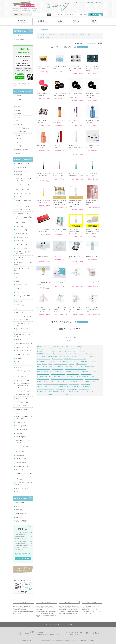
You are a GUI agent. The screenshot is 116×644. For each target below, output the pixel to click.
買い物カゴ (97, 15)
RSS (89, 641)
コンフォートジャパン (89, 356)
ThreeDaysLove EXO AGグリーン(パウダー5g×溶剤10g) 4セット (92, 69)
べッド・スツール (19, 124)
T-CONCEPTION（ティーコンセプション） (75, 369)
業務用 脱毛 (17, 107)
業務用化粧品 (18, 110)
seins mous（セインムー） (60, 364)
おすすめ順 (88, 43)
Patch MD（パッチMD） (43, 374)
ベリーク (40, 384)
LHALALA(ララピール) (54, 392)
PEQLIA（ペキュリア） (79, 381)
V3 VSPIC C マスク (57, 256)
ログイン (60, 15)
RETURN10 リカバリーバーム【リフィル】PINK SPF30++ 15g (76, 95)
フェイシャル (18, 99)
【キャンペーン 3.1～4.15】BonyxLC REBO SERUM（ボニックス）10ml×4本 (93, 231)
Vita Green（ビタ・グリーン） (45, 376)
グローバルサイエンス (76, 356)
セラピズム (71, 364)
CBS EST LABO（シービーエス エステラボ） (75, 359)
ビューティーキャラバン (88, 376)
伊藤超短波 (79, 346)
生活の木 (45, 364)
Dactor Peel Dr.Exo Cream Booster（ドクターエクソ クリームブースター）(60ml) (60, 203)
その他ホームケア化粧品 (43, 37)
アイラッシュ (18, 142)
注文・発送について (21, 517)
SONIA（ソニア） (60, 366)
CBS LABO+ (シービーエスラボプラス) (70, 361)
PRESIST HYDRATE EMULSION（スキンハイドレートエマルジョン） (43, 310)
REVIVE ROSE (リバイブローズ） (77, 392)
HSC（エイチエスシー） (85, 349)
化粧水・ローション (54, 35)
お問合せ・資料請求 (21, 521)
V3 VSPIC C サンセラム (91, 256)
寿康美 (39, 364)
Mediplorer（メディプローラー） (46, 389)
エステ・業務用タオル (20, 132)
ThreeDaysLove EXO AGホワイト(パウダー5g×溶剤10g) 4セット (76, 69)
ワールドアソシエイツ (63, 394)
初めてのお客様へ (81, 2)
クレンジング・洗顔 (42, 35)
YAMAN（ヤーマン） (84, 389)
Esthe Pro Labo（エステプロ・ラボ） (67, 351)
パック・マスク (83, 35)
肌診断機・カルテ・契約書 (21, 150)
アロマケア (17, 135)
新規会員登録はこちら (22, 39)
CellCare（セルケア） (81, 364)
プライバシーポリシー (57, 641)
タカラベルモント (70, 366)
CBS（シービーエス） (57, 359)
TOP (38, 29)
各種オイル (91, 35)
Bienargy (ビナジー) (59, 376)
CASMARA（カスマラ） (59, 354)
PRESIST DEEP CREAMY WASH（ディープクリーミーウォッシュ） (76, 310)
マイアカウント (71, 15)
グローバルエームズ (64, 356)
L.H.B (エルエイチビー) (84, 351)
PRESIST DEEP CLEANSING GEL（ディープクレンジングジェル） (93, 310)
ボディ (16, 103)
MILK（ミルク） (53, 387)
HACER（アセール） (70, 346)
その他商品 (17, 153)
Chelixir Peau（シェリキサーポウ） (89, 361)
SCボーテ (54, 351)
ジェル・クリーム (73, 35)
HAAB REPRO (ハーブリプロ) (89, 371)
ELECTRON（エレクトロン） (44, 354)
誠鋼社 (50, 364)
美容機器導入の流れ (21, 513)
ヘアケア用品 (18, 146)
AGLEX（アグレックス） (57, 346)
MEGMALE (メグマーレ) (64, 387)
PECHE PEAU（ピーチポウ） (58, 374)
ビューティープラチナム (43, 379)
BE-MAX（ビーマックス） (73, 374)
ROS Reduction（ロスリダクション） (46, 394)
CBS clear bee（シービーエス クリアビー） (48, 361)
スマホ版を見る (83, 641)
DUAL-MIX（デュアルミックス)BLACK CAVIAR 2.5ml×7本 (43, 176)
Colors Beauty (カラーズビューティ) (75, 354)
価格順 (94, 43)
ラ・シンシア (64, 392)
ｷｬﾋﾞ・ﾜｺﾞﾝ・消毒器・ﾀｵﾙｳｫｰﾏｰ (23, 128)
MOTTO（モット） (60, 389)
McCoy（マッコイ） (74, 384)
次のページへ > (83, 47)
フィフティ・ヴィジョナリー (92, 379)
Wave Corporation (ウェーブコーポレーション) (49, 349)
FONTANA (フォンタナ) (43, 381)
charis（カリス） (90, 354)
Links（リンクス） (91, 392)
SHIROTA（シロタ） (42, 387)
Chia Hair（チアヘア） (57, 369)
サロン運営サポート (21, 510)
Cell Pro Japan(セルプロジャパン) (46, 366)
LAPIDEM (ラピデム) (42, 392)
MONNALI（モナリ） (72, 389)
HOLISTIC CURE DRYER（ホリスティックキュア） (55, 384)
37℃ (71, 394)
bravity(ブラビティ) (55, 381)
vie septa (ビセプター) (86, 374)
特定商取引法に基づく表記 (71, 641)
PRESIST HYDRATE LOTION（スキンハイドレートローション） (59, 310)
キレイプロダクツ (42, 356)
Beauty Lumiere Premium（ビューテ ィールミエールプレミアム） (67, 379)
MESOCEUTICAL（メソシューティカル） (81, 387)
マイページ (36, 641)
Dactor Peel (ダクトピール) (87, 366)
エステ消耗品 (18, 96)
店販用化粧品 (44, 29)
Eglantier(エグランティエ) (44, 351)
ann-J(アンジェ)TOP (27, 641)
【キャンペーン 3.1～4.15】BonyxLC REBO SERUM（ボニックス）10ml (76, 231)
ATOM (93, 641)
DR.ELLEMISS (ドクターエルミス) (45, 371)
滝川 (77, 366)
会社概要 (90, 2)
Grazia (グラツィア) (53, 356)
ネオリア (78, 371)
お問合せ (98, 2)
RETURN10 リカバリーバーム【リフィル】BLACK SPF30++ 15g (92, 95)
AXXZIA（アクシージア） (44, 346)
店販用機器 (17, 117)
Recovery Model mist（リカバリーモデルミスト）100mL (93, 203)
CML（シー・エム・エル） (44, 359)
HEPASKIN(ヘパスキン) (92, 381)
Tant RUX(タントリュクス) (44, 369)
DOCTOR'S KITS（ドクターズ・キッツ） (65, 371)
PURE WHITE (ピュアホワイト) (73, 376)
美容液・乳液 (64, 35)
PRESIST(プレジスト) (67, 381)
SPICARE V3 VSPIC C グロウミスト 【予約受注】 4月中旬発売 (43, 283)
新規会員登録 (84, 15)
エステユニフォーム (20, 139)
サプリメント (18, 121)
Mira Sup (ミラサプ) (86, 384)
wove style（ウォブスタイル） (70, 349)
